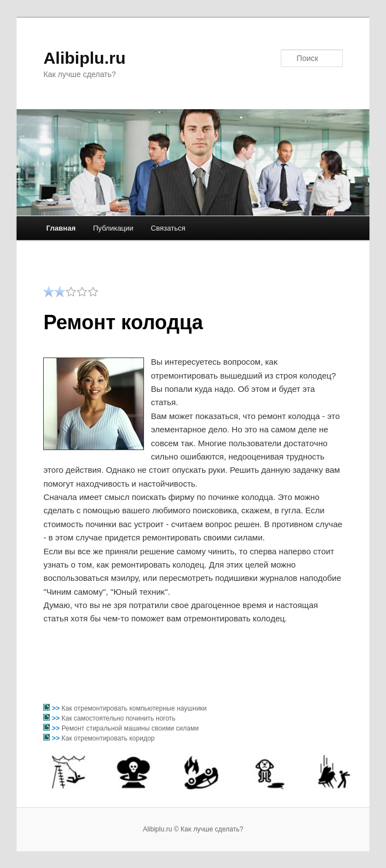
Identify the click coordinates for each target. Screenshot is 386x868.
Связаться (168, 228)
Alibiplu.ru (84, 58)
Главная (61, 228)
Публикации (113, 228)
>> (57, 708)
